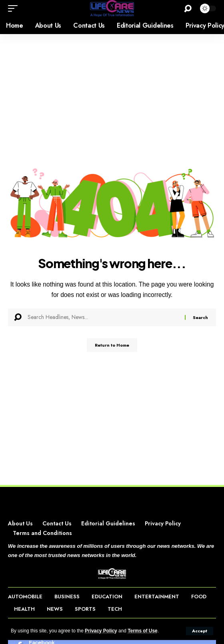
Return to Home (112, 345)
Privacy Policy (101, 631)
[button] (200, 631)
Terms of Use (142, 631)
